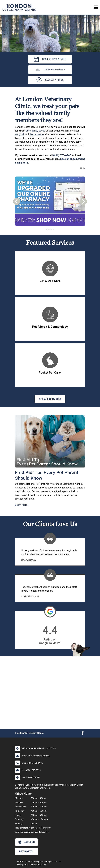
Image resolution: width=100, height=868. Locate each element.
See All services (50, 399)
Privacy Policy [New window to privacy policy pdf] (23, 864)
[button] (81, 168)
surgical (19, 134)
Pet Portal (26, 851)
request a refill (50, 80)
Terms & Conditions (38, 864)
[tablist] (50, 230)
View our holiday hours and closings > (32, 832)
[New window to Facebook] (83, 734)
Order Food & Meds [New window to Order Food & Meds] (50, 70)
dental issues (37, 134)
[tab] (47, 230)
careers (26, 842)
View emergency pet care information (32, 828)
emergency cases (36, 131)
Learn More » (22, 505)
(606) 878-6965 (62, 155)
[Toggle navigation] (96, 7)
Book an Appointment (50, 59)
